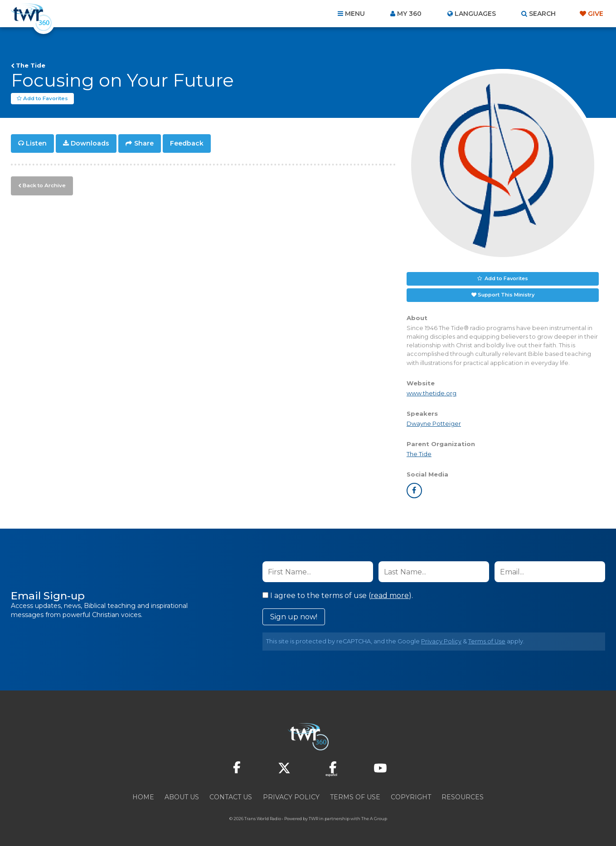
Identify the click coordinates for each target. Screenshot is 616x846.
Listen (36, 143)
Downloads (90, 143)
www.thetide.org (432, 393)
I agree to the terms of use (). (338, 596)
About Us (182, 797)
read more (390, 596)
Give (596, 14)
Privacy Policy (441, 641)
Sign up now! (294, 617)
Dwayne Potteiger (434, 424)
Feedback (187, 143)
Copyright (411, 797)
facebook (414, 491)
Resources (463, 797)
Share (144, 143)
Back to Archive (43, 185)
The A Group (374, 819)
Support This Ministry (506, 295)
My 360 (409, 14)
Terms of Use (487, 641)
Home (143, 797)
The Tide (31, 65)
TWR (313, 819)
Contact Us (231, 797)
